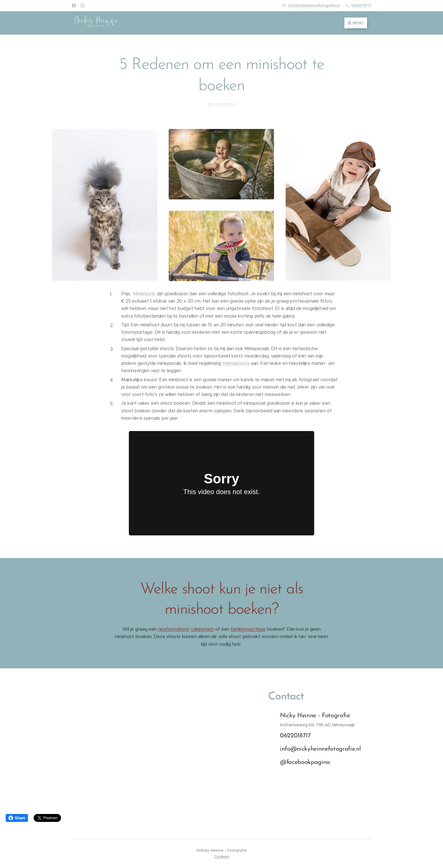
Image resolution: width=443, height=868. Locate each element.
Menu (356, 23)
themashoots (237, 363)
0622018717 (361, 5)
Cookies (222, 857)
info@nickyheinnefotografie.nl (314, 5)
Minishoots (145, 294)
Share (17, 818)
